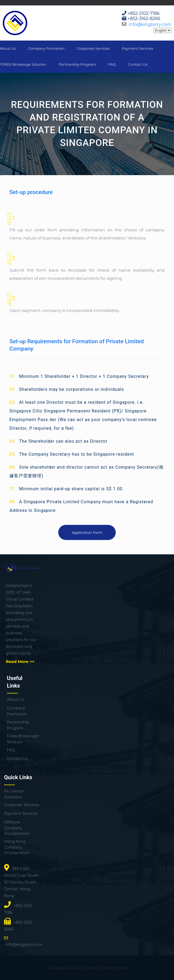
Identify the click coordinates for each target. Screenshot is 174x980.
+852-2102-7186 (144, 13)
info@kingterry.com (150, 24)
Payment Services (138, 48)
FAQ (112, 64)
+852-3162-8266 (144, 19)
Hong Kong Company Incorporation (17, 847)
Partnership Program (77, 64)
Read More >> (20, 661)
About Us (16, 699)
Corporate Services (93, 48)
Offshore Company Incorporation (17, 828)
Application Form (87, 532)
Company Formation (46, 48)
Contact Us (138, 64)
